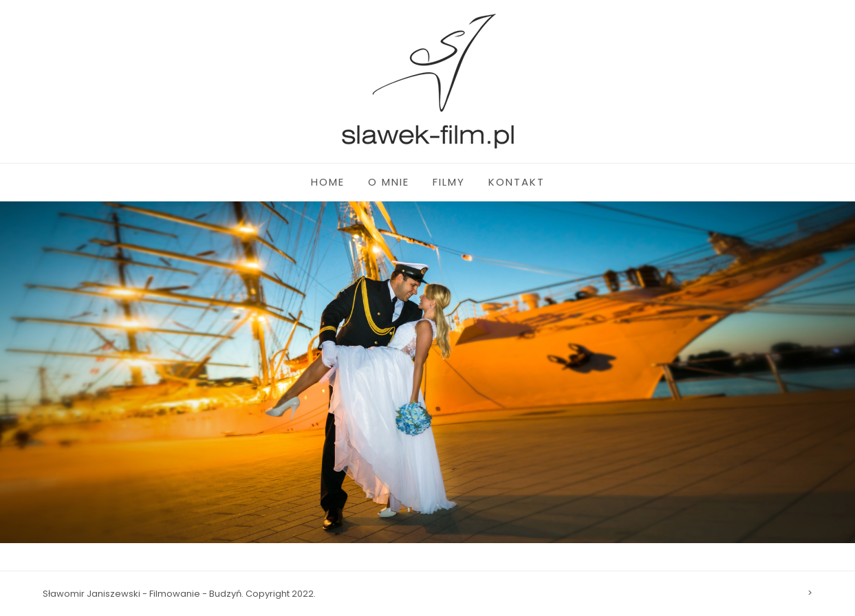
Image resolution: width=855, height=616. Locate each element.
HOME (328, 182)
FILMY (449, 182)
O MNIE (389, 182)
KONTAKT (517, 182)
